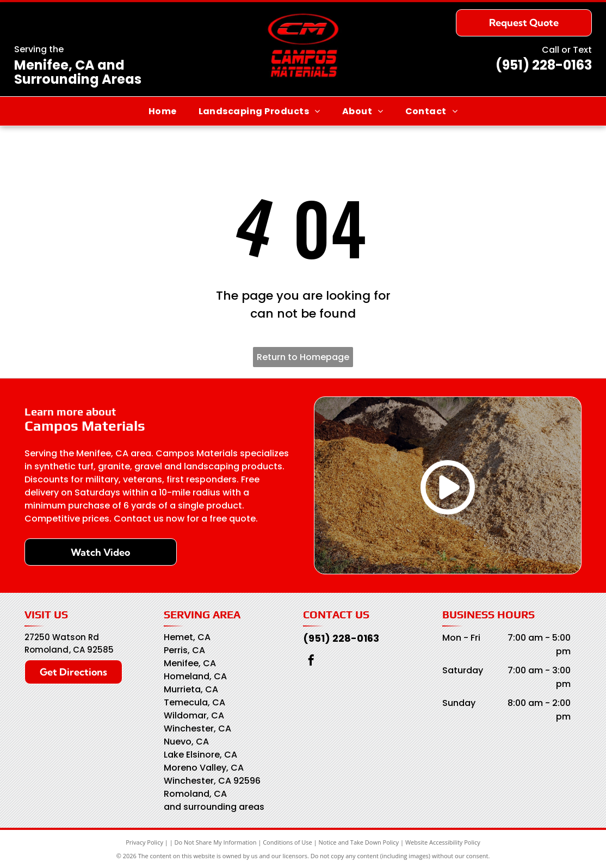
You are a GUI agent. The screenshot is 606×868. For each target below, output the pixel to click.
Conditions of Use (287, 842)
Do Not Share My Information (216, 842)
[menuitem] (163, 111)
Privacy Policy (144, 842)
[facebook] (311, 662)
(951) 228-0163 (544, 65)
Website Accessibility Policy (443, 842)
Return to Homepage (303, 357)
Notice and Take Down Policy (359, 842)
